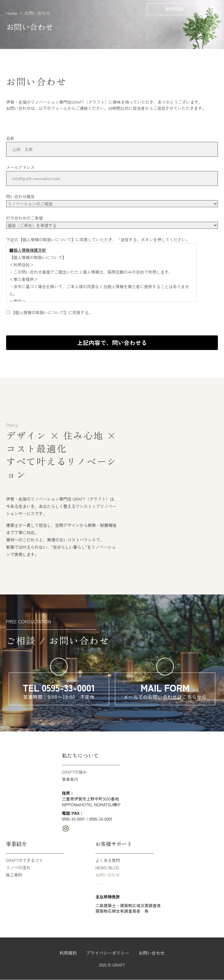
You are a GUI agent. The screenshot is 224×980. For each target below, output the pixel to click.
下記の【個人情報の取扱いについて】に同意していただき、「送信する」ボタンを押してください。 (98, 240)
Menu (213, 9)
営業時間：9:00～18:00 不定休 (59, 697)
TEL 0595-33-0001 (59, 687)
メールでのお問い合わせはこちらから (165, 697)
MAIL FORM (165, 687)
